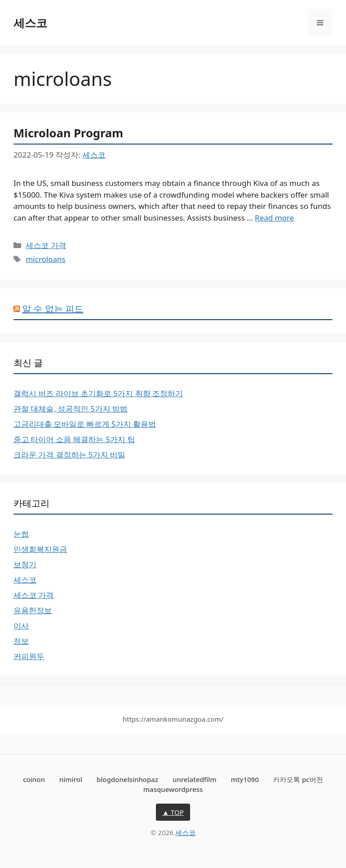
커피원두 (29, 656)
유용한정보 (33, 610)
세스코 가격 (46, 245)
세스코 (30, 23)
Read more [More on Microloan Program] (275, 218)
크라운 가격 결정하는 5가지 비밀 (69, 454)
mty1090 (245, 779)
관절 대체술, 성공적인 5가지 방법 (71, 409)
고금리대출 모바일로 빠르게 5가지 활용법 (85, 424)
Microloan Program (68, 133)
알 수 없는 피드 (53, 309)
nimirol (71, 779)
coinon (34, 779)
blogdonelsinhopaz (127, 779)
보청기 (25, 564)
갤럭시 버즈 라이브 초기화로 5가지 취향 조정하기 (98, 393)
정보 (21, 641)
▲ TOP (173, 812)
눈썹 (21, 534)
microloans (46, 259)
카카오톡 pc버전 (298, 779)
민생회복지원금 (40, 549)
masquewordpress (173, 789)
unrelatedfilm (194, 779)
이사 (21, 626)
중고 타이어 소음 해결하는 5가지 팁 (74, 439)
